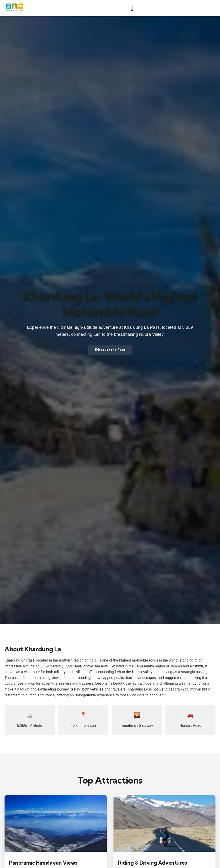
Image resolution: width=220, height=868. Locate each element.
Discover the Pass (110, 350)
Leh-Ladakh (144, 666)
